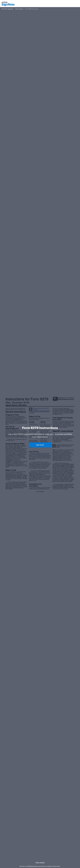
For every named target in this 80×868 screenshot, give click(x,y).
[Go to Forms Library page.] (19, 9)
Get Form (40, 445)
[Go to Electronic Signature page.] (7, 9)
